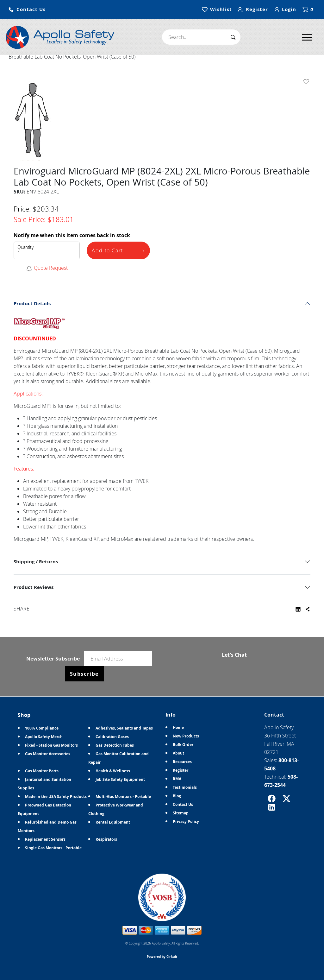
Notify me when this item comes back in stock (72, 235)
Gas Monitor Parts (42, 771)
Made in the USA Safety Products (56, 797)
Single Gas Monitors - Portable (53, 848)
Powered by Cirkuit (162, 957)
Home (178, 727)
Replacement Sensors (45, 839)
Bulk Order (183, 745)
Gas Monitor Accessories (48, 754)
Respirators (106, 839)
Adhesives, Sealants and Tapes (124, 728)
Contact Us (183, 804)
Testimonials (185, 787)
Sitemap (181, 813)
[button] (27, 10)
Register (181, 770)
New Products (186, 736)
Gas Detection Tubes (115, 745)
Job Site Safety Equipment (120, 779)
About (178, 753)
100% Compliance (42, 728)
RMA (177, 779)
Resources (182, 762)
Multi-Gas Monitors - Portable (123, 797)
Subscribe (84, 674)
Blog (177, 796)
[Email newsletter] (118, 659)
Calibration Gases (112, 737)
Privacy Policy (186, 822)
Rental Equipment (113, 822)
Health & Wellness (113, 771)
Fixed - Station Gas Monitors (51, 745)
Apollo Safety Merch (44, 737)
